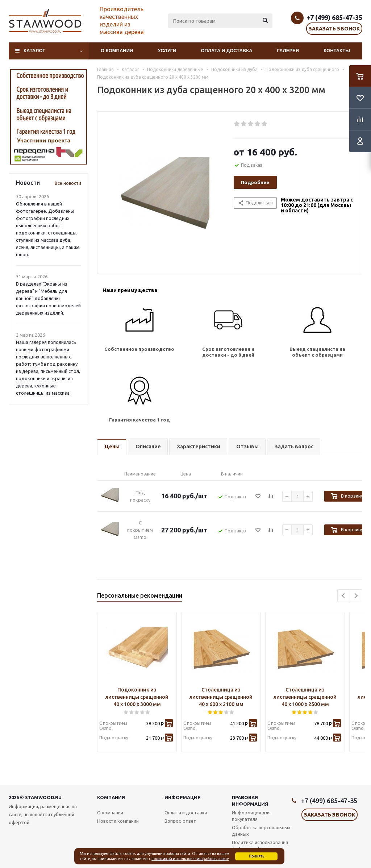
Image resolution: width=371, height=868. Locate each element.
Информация (183, 797)
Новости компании (118, 821)
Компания (111, 797)
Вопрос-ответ (180, 821)
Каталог (34, 51)
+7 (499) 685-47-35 (334, 17)
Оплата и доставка (227, 51)
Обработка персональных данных (261, 831)
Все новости (68, 183)
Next (356, 596)
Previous (344, 596)
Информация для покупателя (251, 816)
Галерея (288, 51)
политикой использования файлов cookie (190, 859)
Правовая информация (250, 801)
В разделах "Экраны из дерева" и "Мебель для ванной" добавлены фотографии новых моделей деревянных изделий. (48, 298)
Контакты (337, 51)
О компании (117, 51)
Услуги (167, 51)
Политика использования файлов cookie (260, 846)
